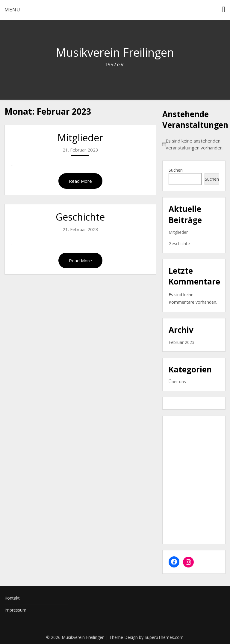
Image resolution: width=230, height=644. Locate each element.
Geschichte (80, 217)
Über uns (177, 382)
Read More (80, 181)
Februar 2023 (181, 342)
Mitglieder (80, 138)
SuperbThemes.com (164, 637)
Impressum (15, 610)
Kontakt (12, 598)
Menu (12, 10)
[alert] (194, 144)
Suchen (176, 170)
